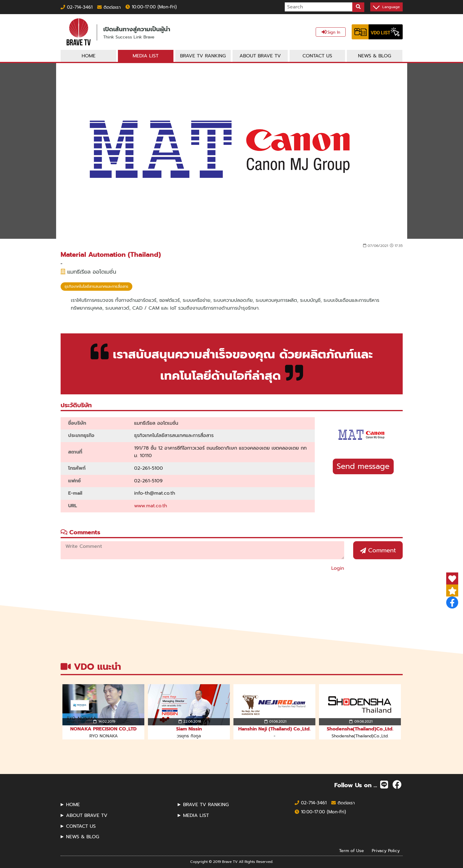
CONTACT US (81, 826)
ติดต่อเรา (109, 7)
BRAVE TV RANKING (206, 805)
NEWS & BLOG (83, 837)
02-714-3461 (77, 7)
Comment (378, 550)
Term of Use (352, 850)
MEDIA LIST (196, 815)
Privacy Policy (386, 850)
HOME (73, 805)
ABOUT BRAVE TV (87, 815)
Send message (363, 466)
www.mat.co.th (151, 506)
